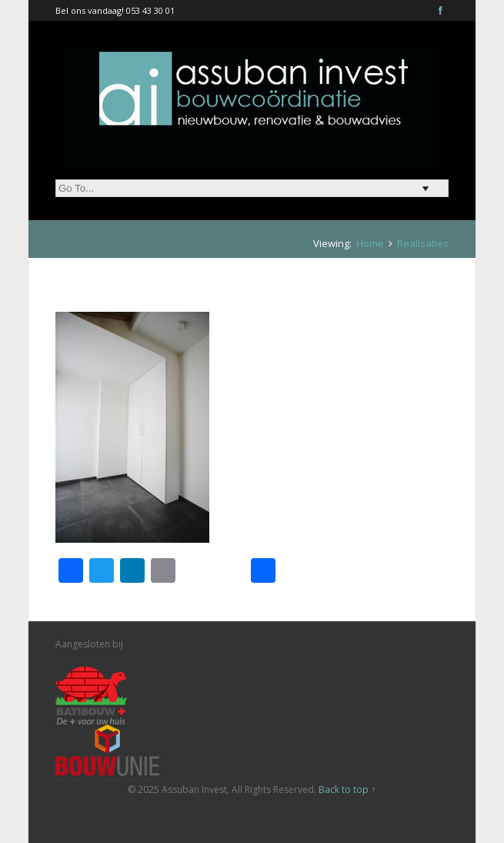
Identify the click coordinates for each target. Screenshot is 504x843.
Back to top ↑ (347, 789)
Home (370, 243)
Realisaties (423, 243)
